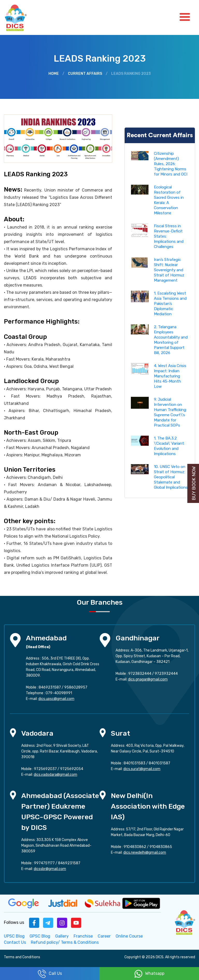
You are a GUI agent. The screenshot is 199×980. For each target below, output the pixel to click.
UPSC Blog (14, 936)
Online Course (129, 936)
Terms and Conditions (22, 957)
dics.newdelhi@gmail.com (145, 853)
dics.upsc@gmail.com (56, 699)
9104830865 (161, 847)
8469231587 (50, 687)
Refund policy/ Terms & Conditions (65, 942)
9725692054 (72, 769)
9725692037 (45, 769)
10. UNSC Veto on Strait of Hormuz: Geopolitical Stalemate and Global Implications (171, 477)
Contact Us (15, 942)
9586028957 (76, 687)
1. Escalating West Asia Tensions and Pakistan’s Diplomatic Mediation (170, 304)
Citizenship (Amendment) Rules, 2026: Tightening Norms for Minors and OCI (171, 164)
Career (104, 936)
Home (54, 74)
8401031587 (159, 763)
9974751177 (44, 863)
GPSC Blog (40, 936)
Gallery (62, 936)
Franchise (83, 936)
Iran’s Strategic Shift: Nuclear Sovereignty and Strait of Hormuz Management (169, 270)
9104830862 (135, 847)
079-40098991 (59, 693)
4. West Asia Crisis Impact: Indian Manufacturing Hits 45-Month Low (170, 376)
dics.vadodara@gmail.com (55, 775)
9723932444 (166, 674)
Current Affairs (85, 74)
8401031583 (134, 763)
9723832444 (140, 674)
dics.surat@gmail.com (142, 769)
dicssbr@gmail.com (50, 869)
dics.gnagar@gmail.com (148, 679)
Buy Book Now (194, 483)
